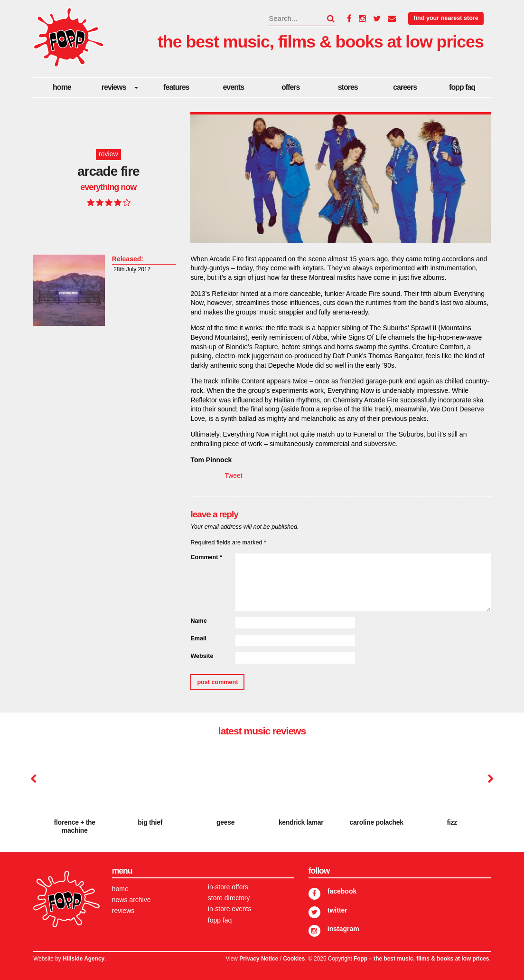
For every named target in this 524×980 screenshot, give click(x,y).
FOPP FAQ (462, 87)
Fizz (452, 822)
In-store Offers (228, 887)
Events (233, 87)
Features (176, 87)
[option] (75, 793)
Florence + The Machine (75, 826)
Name (198, 621)
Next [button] (490, 779)
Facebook (342, 891)
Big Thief (150, 822)
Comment (206, 557)
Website (202, 656)
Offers (290, 87)
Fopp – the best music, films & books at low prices (421, 959)
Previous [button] (33, 779)
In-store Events (230, 909)
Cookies (294, 959)
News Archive (131, 900)
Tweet (233, 476)
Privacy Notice (259, 959)
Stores (348, 87)
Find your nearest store (446, 18)
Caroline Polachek (377, 822)
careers (405, 87)
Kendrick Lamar (301, 822)
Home (62, 87)
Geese (225, 822)
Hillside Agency (84, 959)
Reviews (114, 87)
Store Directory (229, 898)
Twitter (337, 910)
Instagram (343, 929)
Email (198, 638)
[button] (325, 19)
